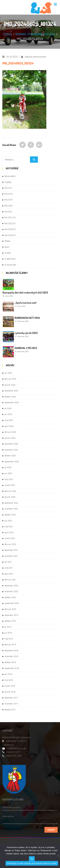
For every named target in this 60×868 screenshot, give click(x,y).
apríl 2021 (9, 574)
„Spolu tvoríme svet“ (26, 303)
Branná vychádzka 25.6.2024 (35, 34)
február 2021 (10, 580)
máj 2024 (9, 420)
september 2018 (12, 668)
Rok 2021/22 (10, 217)
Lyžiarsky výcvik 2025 (26, 333)
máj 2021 (9, 568)
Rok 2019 (8, 200)
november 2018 (11, 656)
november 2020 (11, 591)
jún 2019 (8, 633)
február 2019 (10, 645)
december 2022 (11, 503)
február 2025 (10, 379)
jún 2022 (8, 521)
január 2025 (10, 385)
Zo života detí (10, 265)
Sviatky (8, 253)
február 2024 (10, 432)
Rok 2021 (8, 212)
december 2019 (11, 615)
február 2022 (10, 544)
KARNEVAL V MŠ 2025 (26, 348)
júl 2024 (8, 408)
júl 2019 (8, 627)
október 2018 (10, 662)
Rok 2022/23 (10, 223)
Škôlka (7, 241)
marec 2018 (10, 686)
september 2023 (12, 462)
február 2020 (10, 609)
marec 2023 (10, 485)
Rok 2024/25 (10, 235)
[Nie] (58, 856)
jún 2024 (8, 414)
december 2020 (11, 586)
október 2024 (10, 397)
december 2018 (11, 651)
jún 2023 (8, 473)
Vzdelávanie (10, 259)
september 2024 (12, 402)
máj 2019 (9, 639)
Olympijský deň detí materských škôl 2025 (25, 293)
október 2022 (10, 515)
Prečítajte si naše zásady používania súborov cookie (32, 863)
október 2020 (10, 597)
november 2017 (11, 704)
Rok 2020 (8, 206)
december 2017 (11, 698)
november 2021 (11, 556)
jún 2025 (8, 373)
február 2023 (10, 491)
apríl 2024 (9, 426)
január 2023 (10, 497)
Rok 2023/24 (10, 229)
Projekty (8, 182)
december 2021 (11, 550)
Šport (7, 247)
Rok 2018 (8, 194)
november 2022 (11, 509)
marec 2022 (10, 538)
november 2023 (11, 450)
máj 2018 (9, 680)
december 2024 (11, 391)
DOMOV (7, 34)
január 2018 (10, 692)
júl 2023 (8, 467)
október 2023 (10, 456)
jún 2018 (8, 674)
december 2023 (11, 444)
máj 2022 (9, 527)
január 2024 (10, 438)
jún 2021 (8, 562)
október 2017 (10, 710)
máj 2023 (9, 479)
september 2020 (12, 603)
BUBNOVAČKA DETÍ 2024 (27, 318)
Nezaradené (10, 176)
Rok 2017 (8, 188)
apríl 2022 (9, 532)
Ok (32, 859)
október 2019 (10, 621)
